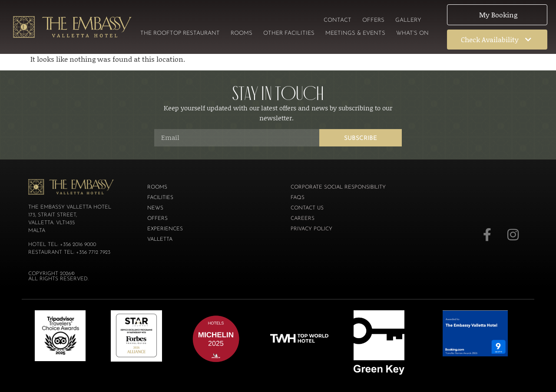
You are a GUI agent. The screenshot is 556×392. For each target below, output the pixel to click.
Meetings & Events (355, 33)
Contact (338, 20)
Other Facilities (289, 33)
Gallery (408, 20)
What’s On (412, 33)
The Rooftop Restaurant (180, 33)
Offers (373, 20)
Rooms (242, 33)
